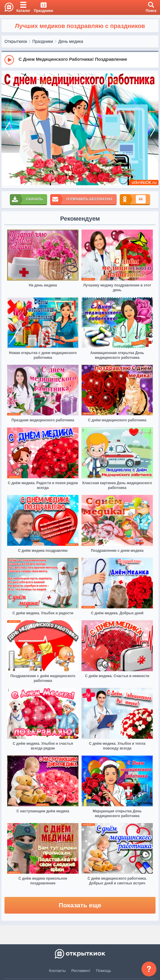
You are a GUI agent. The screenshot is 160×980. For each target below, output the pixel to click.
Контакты (57, 971)
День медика (71, 41)
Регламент (81, 971)
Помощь (104, 971)
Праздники (43, 41)
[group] (80, 60)
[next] (153, 130)
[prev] (7, 130)
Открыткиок (16, 41)
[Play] (9, 60)
